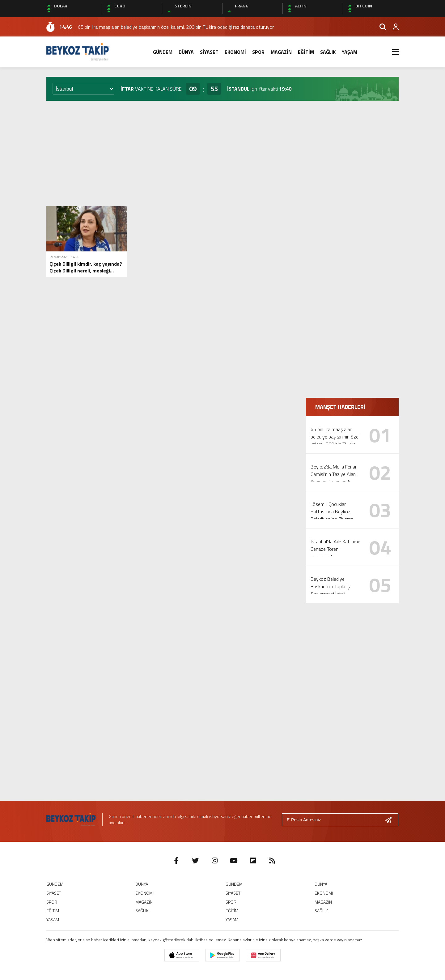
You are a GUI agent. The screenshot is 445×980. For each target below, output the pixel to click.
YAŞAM (350, 52)
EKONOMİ (235, 52)
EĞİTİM (306, 52)
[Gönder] (391, 820)
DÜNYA (186, 52)
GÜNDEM (163, 52)
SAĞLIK (328, 52)
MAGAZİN (281, 52)
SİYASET (209, 52)
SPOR (258, 52)
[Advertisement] (222, 153)
